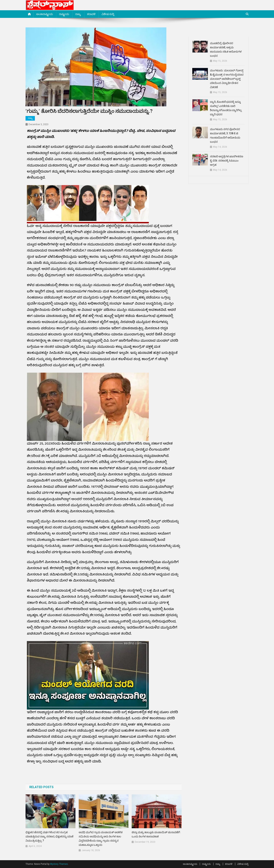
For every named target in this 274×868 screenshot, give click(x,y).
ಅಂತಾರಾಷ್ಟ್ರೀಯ (45, 14)
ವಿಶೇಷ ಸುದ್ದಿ (108, 14)
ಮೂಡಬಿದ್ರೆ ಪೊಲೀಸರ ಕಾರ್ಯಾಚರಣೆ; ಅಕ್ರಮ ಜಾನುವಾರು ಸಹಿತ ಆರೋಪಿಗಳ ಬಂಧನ (226, 49)
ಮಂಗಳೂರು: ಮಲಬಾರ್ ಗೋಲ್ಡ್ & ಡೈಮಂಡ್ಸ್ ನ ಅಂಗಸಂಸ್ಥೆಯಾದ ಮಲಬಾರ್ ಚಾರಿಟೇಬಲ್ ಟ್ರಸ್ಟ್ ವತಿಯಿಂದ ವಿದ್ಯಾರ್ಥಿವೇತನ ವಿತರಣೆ (227, 79)
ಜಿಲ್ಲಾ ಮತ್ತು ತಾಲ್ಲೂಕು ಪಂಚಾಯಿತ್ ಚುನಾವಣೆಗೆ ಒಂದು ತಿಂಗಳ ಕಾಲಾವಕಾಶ (156, 834)
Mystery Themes (59, 864)
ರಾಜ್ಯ (78, 14)
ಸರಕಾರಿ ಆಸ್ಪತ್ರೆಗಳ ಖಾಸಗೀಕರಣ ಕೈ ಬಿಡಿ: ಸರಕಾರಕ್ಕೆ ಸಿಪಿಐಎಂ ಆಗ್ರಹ (227, 161)
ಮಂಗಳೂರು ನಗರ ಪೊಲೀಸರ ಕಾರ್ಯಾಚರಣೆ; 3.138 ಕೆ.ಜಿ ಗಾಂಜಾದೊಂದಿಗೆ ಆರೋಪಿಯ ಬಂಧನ (225, 135)
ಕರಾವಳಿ (91, 14)
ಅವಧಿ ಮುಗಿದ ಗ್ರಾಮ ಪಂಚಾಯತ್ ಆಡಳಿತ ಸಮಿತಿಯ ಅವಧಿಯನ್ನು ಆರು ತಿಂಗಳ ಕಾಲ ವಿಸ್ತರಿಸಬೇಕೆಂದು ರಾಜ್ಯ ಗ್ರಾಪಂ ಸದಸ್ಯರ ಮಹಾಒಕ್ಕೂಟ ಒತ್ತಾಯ (101, 839)
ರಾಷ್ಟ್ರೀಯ (64, 14)
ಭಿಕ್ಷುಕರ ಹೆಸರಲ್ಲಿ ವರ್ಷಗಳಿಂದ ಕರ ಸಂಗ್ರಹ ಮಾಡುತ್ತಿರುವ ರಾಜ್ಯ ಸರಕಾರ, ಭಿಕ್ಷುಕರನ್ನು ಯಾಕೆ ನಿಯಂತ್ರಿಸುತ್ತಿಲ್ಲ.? (49, 836)
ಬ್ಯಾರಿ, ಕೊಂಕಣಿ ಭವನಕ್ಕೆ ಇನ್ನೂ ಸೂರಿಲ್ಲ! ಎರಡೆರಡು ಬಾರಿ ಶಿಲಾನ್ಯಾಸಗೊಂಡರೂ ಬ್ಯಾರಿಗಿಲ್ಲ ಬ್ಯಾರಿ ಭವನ (226, 108)
